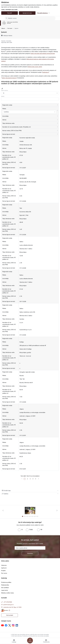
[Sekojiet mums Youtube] (2, 625)
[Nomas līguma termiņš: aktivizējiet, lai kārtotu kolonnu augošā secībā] (30, 134)
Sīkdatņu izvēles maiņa (8, 593)
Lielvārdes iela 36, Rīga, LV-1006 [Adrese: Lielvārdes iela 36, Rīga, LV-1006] (12, 607)
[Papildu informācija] (9, 610)
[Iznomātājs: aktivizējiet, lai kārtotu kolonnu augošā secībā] (30, 116)
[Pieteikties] (30, 553)
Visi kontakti (10, 615)
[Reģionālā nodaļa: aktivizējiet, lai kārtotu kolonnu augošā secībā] (30, 105)
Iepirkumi (4, 568)
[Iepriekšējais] (3, 510)
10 (4, 93)
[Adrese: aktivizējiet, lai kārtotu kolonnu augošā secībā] (30, 120)
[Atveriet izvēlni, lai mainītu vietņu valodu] (14, 641)
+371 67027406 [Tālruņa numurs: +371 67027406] (8, 602)
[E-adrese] (5, 610)
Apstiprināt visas (27, 13)
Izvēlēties (6, 112)
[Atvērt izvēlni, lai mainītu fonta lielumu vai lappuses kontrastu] (46, 641)
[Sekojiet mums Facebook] (6, 625)
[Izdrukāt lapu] (30, 491)
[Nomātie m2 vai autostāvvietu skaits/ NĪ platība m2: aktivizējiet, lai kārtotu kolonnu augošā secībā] (30, 127)
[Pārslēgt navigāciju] (30, 641)
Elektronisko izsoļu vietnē (35, 67)
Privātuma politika (6, 582)
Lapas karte (5, 590)
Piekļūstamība (5, 585)
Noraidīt (10, 13)
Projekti (3, 571)
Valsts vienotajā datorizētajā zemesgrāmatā (43, 54)
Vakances (4, 565)
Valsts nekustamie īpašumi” (9, 78)
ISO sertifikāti (5, 588)
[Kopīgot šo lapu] (30, 494)
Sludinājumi (45, 72)
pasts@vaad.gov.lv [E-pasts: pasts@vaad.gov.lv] (8, 605)
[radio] (20, 529)
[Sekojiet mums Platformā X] (10, 625)
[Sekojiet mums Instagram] (13, 625)
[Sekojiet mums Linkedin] (17, 625)
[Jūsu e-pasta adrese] (30, 548)
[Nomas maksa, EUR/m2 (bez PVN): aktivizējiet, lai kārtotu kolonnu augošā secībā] (30, 131)
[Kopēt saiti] (2, 89)
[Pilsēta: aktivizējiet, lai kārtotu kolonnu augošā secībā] (30, 111)
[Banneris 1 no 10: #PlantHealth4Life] (30, 510)
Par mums (4, 573)
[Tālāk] (57, 510)
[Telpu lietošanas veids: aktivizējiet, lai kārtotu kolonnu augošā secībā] (30, 123)
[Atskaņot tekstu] (8, 36)
